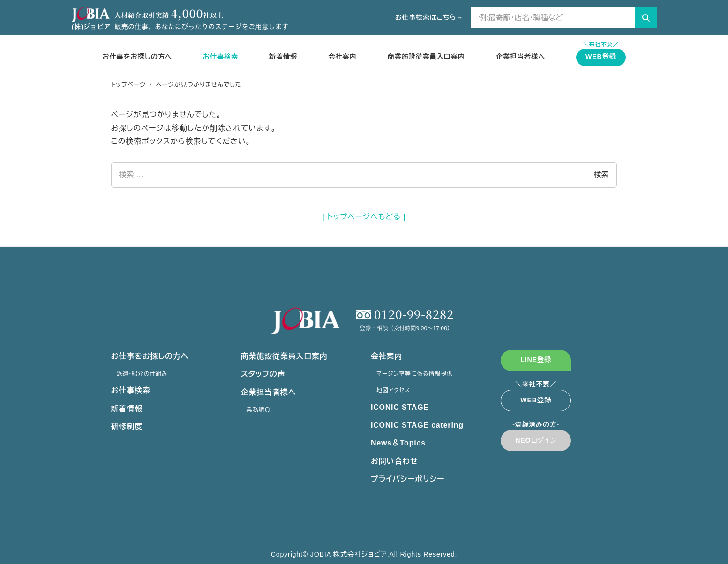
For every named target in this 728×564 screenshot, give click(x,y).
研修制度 (127, 427)
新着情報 (127, 409)
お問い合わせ (394, 461)
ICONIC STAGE (400, 407)
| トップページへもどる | (364, 217)
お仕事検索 (131, 390)
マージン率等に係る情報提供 (416, 374)
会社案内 (387, 356)
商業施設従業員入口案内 (284, 356)
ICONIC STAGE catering (417, 425)
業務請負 (260, 410)
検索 (601, 174)
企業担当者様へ (269, 392)
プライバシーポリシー (408, 479)
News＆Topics (398, 443)
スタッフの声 (263, 374)
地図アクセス (395, 390)
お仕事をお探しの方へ (150, 356)
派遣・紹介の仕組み (144, 374)
